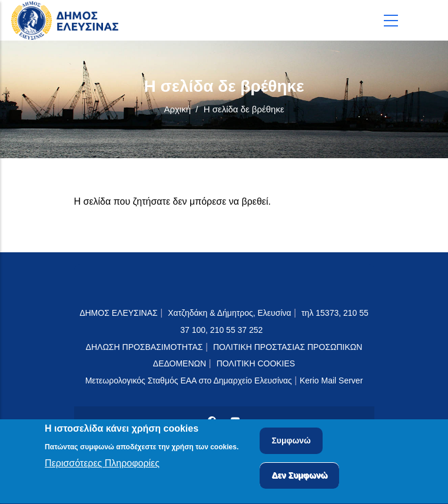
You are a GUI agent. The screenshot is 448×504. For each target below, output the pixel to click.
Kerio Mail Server (331, 380)
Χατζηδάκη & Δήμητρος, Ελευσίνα (229, 313)
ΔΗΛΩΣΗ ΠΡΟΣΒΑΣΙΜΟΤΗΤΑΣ (145, 347)
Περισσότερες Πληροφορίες (102, 465)
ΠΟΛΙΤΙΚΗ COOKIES (256, 363)
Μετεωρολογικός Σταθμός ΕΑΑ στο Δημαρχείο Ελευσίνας (189, 380)
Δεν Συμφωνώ (299, 478)
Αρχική (177, 109)
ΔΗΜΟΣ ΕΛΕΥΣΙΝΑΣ (119, 313)
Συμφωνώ (291, 443)
